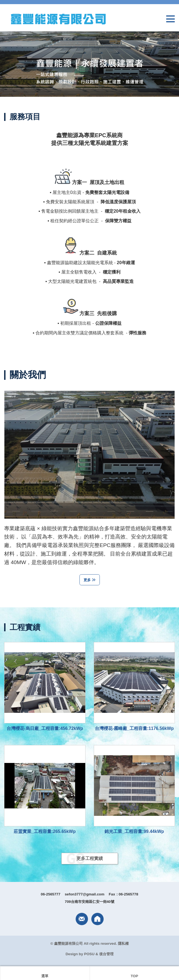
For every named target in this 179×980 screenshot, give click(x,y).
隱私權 (123, 944)
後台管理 (106, 954)
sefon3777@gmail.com (84, 894)
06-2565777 (50, 894)
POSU (89, 954)
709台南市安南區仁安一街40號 (89, 902)
